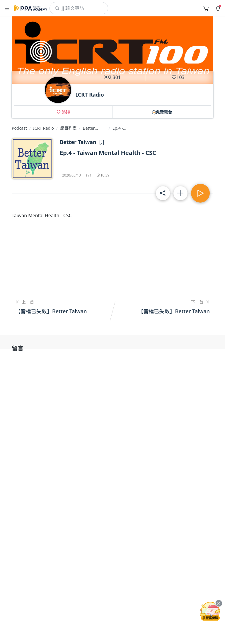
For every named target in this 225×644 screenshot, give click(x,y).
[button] (63, 112)
